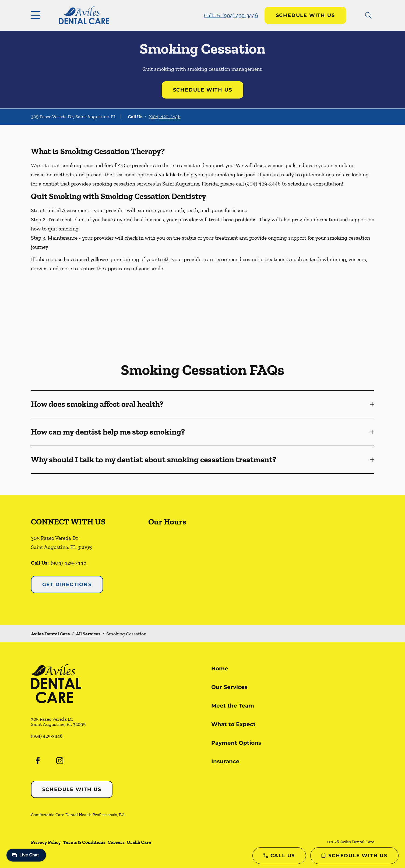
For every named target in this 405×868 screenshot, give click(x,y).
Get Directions (67, 584)
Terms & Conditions (84, 842)
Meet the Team (233, 706)
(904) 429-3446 (165, 117)
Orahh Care (139, 842)
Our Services (229, 687)
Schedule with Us (305, 15)
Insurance (225, 761)
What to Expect (233, 724)
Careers (116, 842)
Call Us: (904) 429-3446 (231, 15)
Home (220, 668)
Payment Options (236, 743)
